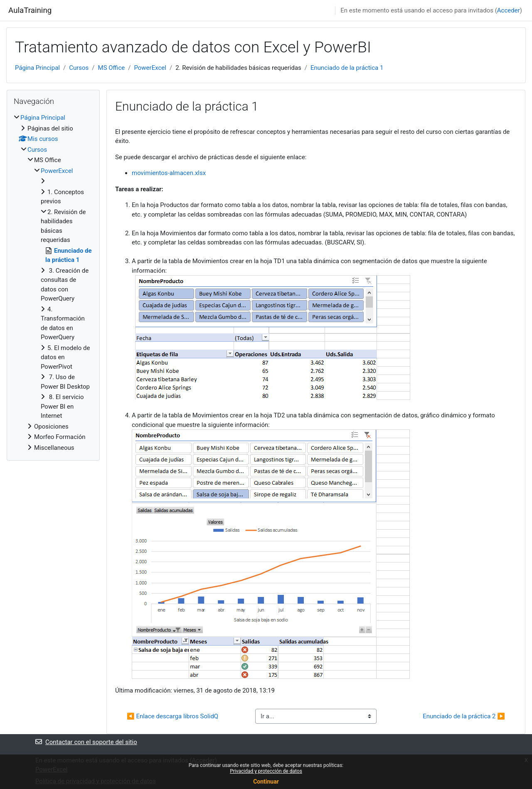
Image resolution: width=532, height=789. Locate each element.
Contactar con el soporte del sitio (86, 742)
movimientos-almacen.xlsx (169, 173)
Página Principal (37, 68)
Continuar (266, 782)
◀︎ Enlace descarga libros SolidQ (172, 716)
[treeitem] (53, 283)
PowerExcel (150, 68)
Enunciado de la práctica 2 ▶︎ (464, 716)
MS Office (112, 68)
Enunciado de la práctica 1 (347, 68)
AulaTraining (30, 10)
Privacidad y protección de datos (266, 771)
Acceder (509, 10)
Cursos (79, 68)
